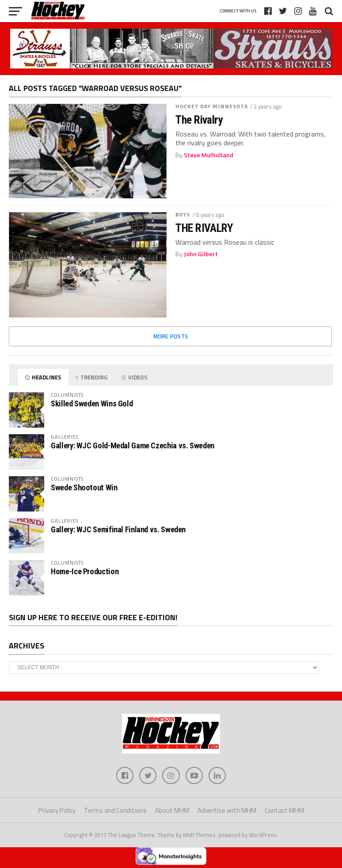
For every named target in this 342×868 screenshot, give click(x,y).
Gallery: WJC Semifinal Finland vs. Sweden (118, 529)
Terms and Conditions (115, 811)
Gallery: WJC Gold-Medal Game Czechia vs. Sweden (133, 445)
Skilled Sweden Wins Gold (92, 404)
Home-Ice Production (85, 571)
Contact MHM (284, 811)
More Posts (171, 336)
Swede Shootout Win (84, 487)
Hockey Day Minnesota (212, 106)
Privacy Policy (57, 811)
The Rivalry (199, 120)
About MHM (172, 811)
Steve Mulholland (209, 155)
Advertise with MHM (227, 811)
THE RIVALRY (204, 228)
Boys (183, 214)
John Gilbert (201, 254)
